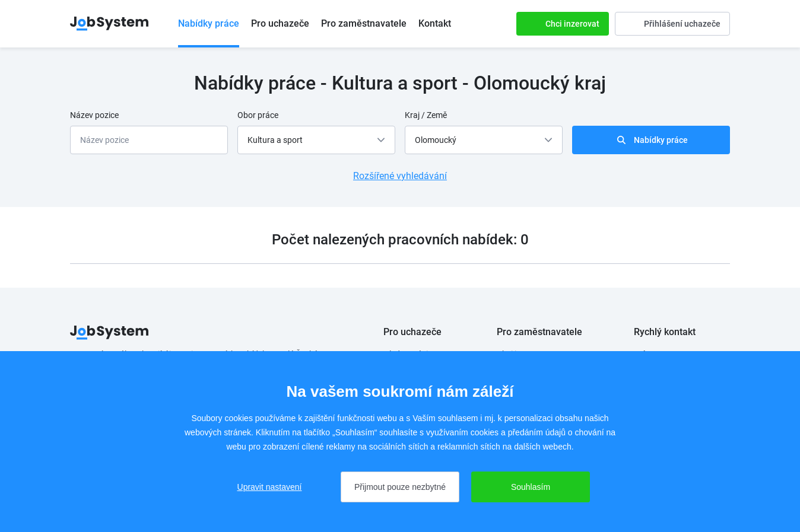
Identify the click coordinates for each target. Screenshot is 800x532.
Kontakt (435, 23)
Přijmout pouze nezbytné (400, 487)
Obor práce (258, 115)
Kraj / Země (426, 115)
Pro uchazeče (280, 23)
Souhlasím (531, 487)
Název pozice (94, 115)
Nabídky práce (209, 23)
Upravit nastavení (270, 487)
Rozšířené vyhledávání (400, 176)
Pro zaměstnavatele (364, 23)
